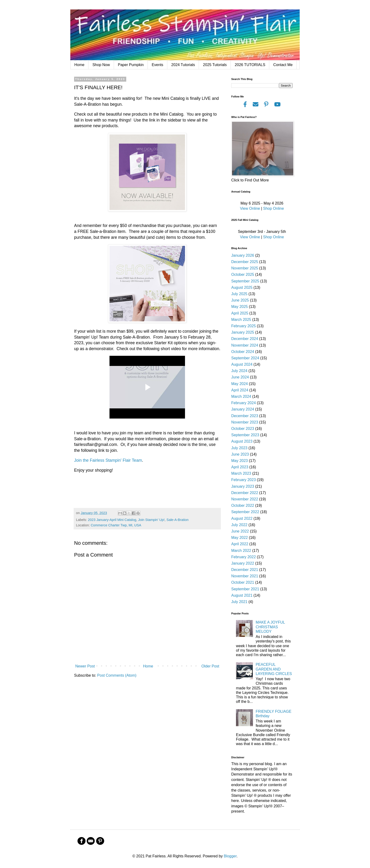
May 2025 (240, 307)
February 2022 (244, 557)
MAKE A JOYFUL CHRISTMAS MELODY (270, 627)
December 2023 (245, 416)
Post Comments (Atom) (117, 675)
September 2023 (245, 435)
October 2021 (243, 582)
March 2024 (241, 396)
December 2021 (245, 570)
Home (79, 65)
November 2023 (245, 422)
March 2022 (241, 551)
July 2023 (239, 448)
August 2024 (242, 364)
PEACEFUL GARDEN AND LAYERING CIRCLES (274, 669)
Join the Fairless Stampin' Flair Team (108, 460)
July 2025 (239, 294)
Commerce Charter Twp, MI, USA (116, 525)
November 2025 (245, 268)
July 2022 (239, 525)
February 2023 (244, 480)
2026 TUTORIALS (250, 65)
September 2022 (245, 512)
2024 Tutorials (183, 65)
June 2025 (240, 300)
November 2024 (245, 345)
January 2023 (243, 486)
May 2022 (240, 538)
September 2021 (245, 589)
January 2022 (243, 563)
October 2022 (243, 505)
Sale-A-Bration (178, 520)
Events (158, 65)
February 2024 (244, 403)
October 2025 (243, 275)
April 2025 (240, 313)
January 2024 (243, 409)
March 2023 (241, 473)
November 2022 (245, 499)
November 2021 (245, 576)
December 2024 (245, 339)
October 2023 (243, 429)
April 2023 (240, 467)
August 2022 (242, 518)
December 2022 (245, 493)
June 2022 (240, 531)
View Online (250, 208)
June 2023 (240, 454)
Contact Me (283, 65)
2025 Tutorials (215, 65)
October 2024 (243, 352)
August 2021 (242, 595)
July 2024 (239, 371)
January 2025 (243, 332)
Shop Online (273, 208)
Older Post (210, 666)
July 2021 (239, 602)
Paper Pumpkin (131, 65)
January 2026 (243, 255)
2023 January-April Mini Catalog (112, 520)
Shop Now (101, 65)
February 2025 (244, 326)
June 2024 (240, 377)
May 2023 (240, 461)
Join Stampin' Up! (151, 520)
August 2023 (242, 441)
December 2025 (245, 262)
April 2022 (240, 544)
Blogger (230, 856)
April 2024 (240, 390)
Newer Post (85, 666)
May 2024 (240, 384)
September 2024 (245, 358)
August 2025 (242, 287)
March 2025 (241, 320)
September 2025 (245, 281)
